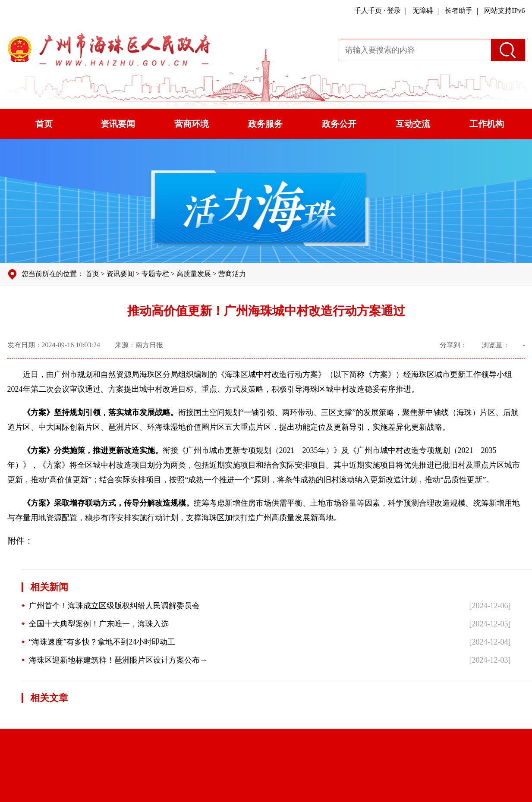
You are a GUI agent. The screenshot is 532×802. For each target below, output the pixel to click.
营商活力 (232, 274)
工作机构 (487, 124)
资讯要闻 (118, 124)
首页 (44, 124)
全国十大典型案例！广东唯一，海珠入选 (95, 624)
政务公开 (339, 124)
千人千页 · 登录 (378, 11)
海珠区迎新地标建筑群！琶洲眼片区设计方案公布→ (115, 660)
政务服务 (265, 124)
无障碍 (423, 11)
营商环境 (192, 124)
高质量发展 (194, 274)
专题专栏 (155, 274)
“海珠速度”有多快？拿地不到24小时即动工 (99, 642)
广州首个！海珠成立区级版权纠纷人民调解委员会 (111, 606)
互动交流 (413, 124)
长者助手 (459, 11)
